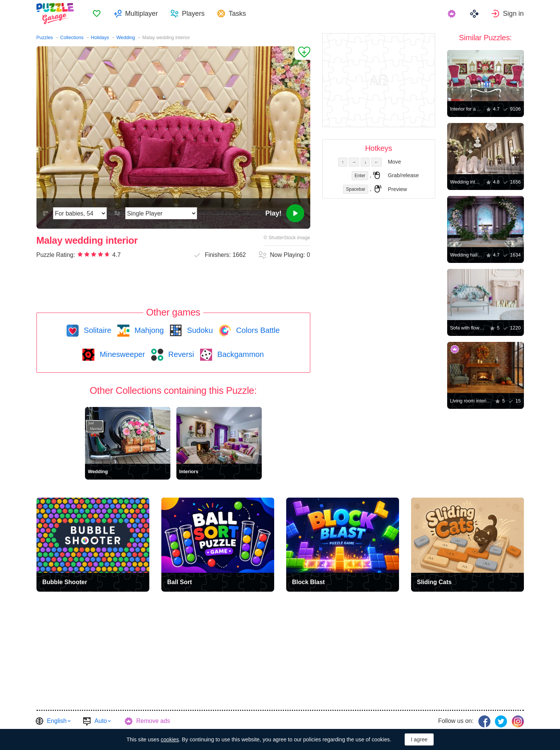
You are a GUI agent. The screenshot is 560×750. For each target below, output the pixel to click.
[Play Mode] (161, 213)
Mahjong (148, 330)
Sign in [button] (513, 14)
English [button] (57, 721)
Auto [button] (101, 721)
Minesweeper (121, 354)
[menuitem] (97, 14)
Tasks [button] (237, 14)
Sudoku (199, 330)
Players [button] (193, 14)
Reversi (180, 354)
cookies (170, 739)
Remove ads (153, 721)
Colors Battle (257, 330)
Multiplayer (142, 14)
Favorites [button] (97, 14)
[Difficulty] (80, 213)
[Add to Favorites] (302, 53)
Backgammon (240, 354)
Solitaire (96, 330)
